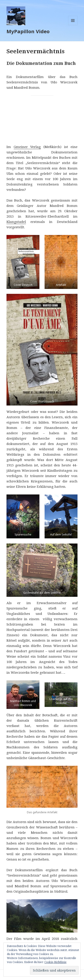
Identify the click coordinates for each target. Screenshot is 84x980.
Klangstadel (16, 222)
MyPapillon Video (28, 31)
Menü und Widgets (73, 25)
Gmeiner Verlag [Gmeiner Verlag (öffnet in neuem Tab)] (27, 147)
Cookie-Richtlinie (55, 962)
